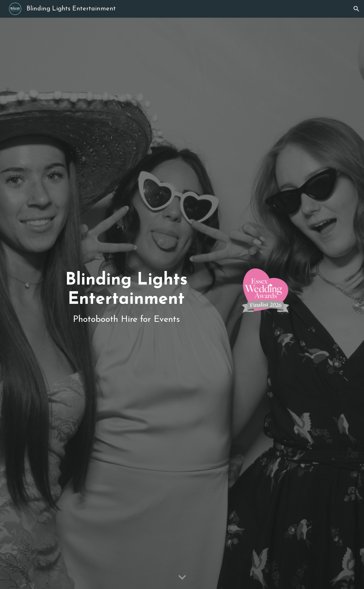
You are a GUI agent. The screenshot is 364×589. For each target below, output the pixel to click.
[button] (356, 9)
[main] (126, 303)
